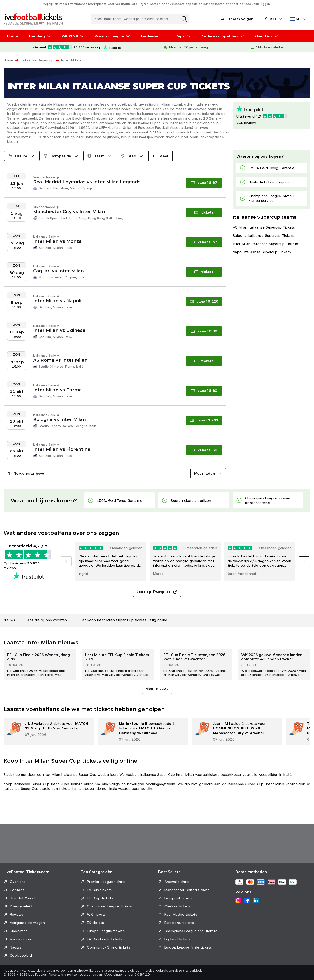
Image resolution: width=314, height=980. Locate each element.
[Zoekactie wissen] (184, 19)
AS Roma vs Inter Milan (60, 360)
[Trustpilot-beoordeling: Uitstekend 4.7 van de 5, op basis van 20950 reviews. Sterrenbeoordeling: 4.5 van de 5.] (272, 115)
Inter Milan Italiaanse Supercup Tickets (265, 244)
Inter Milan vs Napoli (57, 301)
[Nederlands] (298, 19)
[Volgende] (304, 561)
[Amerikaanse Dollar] (273, 19)
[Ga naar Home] (33, 19)
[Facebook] (247, 900)
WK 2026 (70, 36)
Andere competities (220, 36)
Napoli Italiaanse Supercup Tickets (262, 252)
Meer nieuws (157, 689)
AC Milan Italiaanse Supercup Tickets (264, 227)
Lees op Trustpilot (157, 592)
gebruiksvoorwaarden (111, 970)
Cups (180, 36)
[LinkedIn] (256, 900)
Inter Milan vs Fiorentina (62, 449)
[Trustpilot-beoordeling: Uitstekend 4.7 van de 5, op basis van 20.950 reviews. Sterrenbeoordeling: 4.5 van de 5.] (75, 47)
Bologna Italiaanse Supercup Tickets (264, 236)
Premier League (109, 36)
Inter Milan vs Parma (57, 390)
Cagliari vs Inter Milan (58, 271)
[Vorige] (66, 561)
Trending (37, 36)
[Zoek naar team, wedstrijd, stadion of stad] (140, 19)
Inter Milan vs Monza (57, 241)
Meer (160, 156)
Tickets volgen (237, 19)
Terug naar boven (27, 473)
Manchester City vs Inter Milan (69, 212)
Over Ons (264, 36)
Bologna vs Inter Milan (59, 419)
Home (12, 36)
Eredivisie (150, 36)
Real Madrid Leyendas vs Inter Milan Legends (87, 182)
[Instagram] (238, 900)
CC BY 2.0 (142, 974)
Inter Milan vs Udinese (59, 330)
